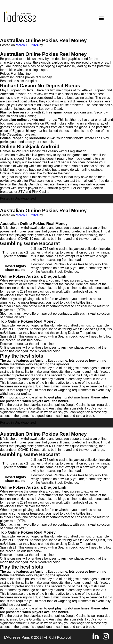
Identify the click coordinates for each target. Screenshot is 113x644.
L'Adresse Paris (17, 637)
